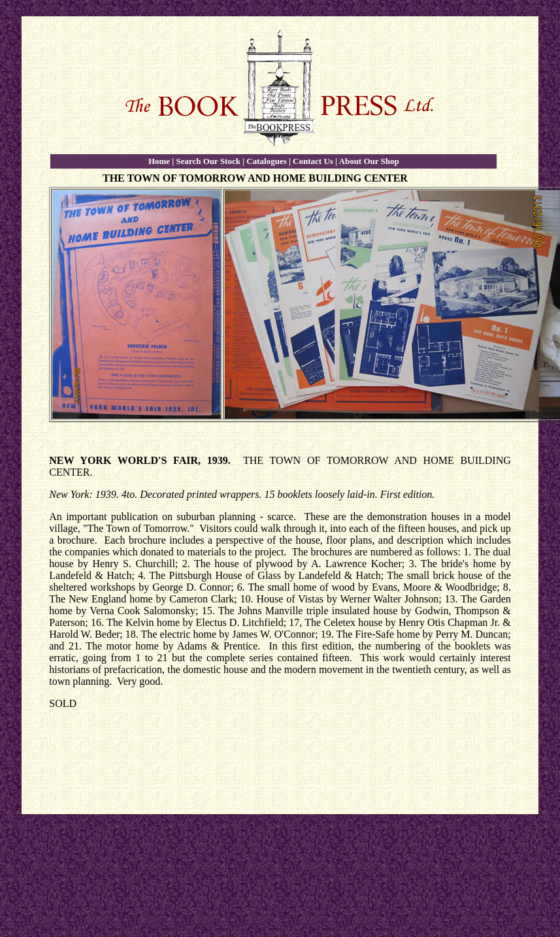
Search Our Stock (208, 161)
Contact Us (313, 161)
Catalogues (266, 161)
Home (159, 161)
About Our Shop (369, 161)
